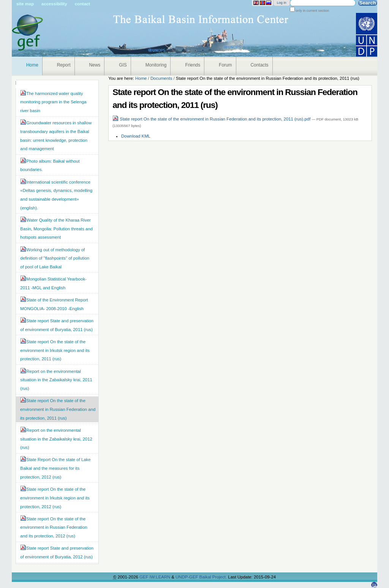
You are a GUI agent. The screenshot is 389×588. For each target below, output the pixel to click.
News (95, 65)
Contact (82, 4)
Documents (161, 78)
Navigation (16, 83)
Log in (282, 3)
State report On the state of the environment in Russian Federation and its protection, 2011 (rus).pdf (212, 119)
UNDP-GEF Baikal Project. (202, 577)
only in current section (312, 11)
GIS (123, 65)
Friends (193, 65)
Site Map (25, 4)
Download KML (136, 136)
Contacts (260, 65)
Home (32, 65)
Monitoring (156, 65)
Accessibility (54, 4)
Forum (225, 65)
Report (64, 65)
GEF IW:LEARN (155, 577)
